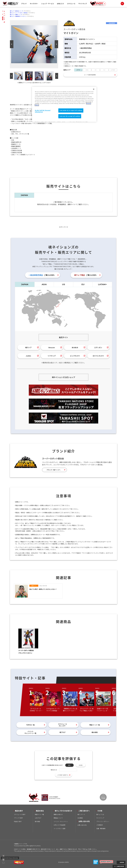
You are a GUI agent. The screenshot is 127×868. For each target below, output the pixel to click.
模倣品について (58, 818)
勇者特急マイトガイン (21, 16)
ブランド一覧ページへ (53, 470)
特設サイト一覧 (39, 814)
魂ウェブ (12, 11)
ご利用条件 (100, 825)
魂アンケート (81, 814)
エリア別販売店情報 (90, 75)
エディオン (98, 347)
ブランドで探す (18, 818)
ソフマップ (52, 356)
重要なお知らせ (58, 814)
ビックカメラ (75, 356)
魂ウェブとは (100, 814)
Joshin (28, 356)
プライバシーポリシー (103, 821)
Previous (12, 44)
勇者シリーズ (19, 14)
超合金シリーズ (19, 11)
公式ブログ (38, 818)
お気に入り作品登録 (59, 825)
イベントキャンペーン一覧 (30, 732)
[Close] (94, 89)
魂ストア (28, 347)
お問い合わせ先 (82, 825)
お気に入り (60, 4)
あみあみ (75, 347)
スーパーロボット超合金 (21, 13)
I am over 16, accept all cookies (70, 116)
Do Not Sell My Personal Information (10, 858)
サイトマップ (83, 4)
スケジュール (71, 4)
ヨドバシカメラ (98, 356)
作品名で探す (18, 821)
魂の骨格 (95, 732)
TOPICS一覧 (30, 725)
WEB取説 (80, 818)
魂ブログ (63, 732)
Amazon (52, 347)
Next (56, 44)
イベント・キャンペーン (61, 821)
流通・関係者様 (101, 829)
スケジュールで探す (20, 814)
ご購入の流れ (42, 275)
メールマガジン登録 (59, 829)
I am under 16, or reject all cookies (71, 110)
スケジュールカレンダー (62, 725)
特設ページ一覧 (95, 725)
